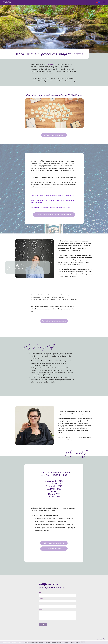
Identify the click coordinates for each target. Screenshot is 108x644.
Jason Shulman (50, 64)
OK (83, 642)
